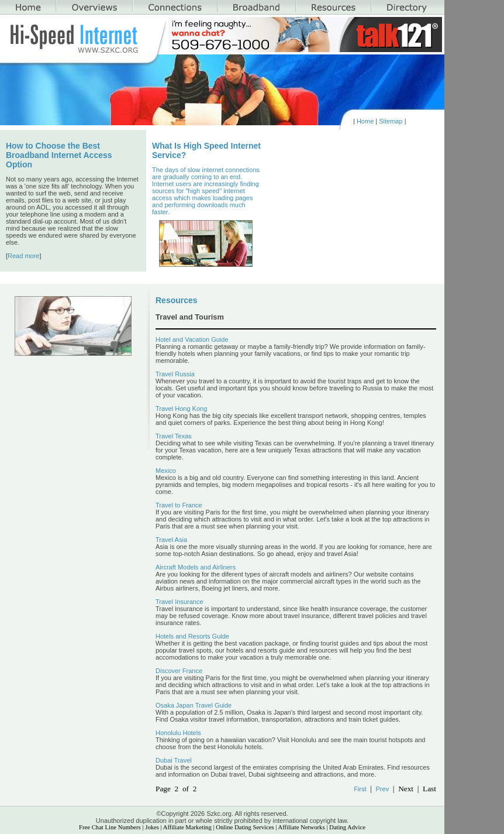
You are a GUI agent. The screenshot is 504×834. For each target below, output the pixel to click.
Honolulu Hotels (178, 733)
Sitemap (391, 121)
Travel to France (179, 505)
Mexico (166, 471)
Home (365, 121)
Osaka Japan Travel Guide (194, 705)
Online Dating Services (245, 827)
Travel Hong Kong (181, 409)
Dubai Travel (174, 760)
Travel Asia (171, 540)
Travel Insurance (179, 602)
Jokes (152, 827)
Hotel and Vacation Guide (192, 339)
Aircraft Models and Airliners (196, 567)
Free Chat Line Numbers (110, 827)
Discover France (179, 671)
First (360, 789)
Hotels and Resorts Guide (192, 636)
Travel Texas (174, 436)
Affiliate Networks (302, 827)
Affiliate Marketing (187, 827)
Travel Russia (175, 374)
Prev (383, 789)
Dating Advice (347, 827)
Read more (23, 256)
